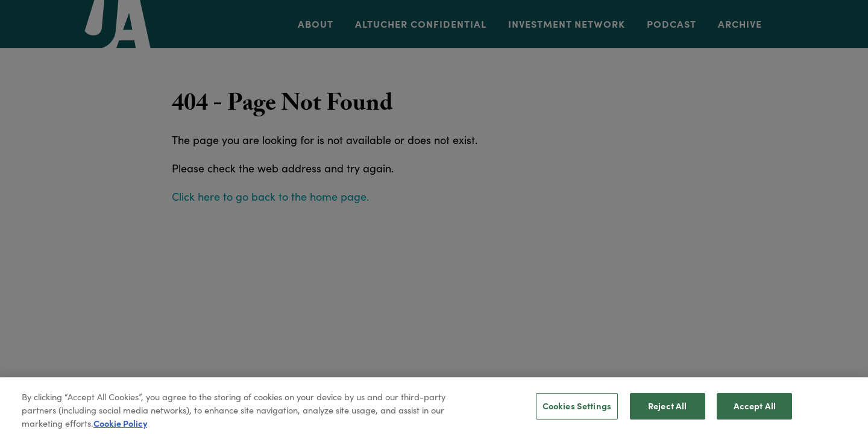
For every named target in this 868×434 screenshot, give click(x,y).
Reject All (667, 409)
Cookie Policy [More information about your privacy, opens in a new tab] (120, 427)
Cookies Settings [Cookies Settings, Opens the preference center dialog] (577, 409)
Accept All (755, 409)
